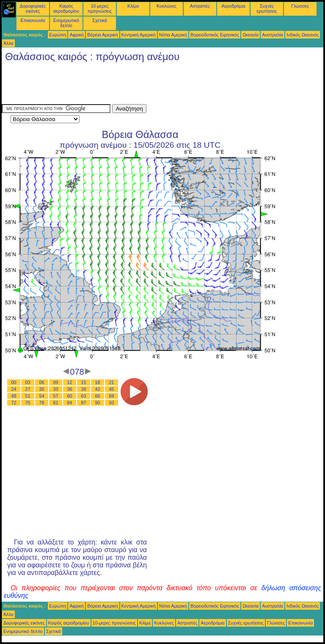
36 (70, 389)
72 (14, 403)
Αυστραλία (273, 35)
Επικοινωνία (33, 20)
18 (98, 382)
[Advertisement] (156, 85)
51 (28, 396)
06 (42, 382)
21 (112, 382)
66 (98, 396)
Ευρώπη (58, 35)
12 (70, 382)
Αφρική (77, 35)
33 (56, 389)
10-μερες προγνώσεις (100, 8)
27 (28, 389)
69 (112, 396)
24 (14, 389)
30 (42, 389)
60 (70, 396)
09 (56, 382)
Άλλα (8, 43)
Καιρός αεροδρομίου (66, 8)
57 (56, 396)
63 (84, 396)
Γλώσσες (300, 6)
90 (98, 403)
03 (28, 382)
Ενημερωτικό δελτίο (66, 23)
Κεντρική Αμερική (139, 35)
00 (14, 382)
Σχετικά (100, 20)
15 (84, 382)
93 (112, 403)
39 (84, 389)
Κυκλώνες (167, 6)
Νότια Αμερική (173, 35)
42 (98, 389)
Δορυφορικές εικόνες (33, 8)
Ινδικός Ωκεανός (303, 35)
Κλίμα (133, 6)
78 (42, 403)
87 (84, 403)
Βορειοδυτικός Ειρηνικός (215, 35)
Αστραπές (200, 6)
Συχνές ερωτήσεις (267, 8)
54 (42, 396)
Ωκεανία (251, 35)
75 (28, 403)
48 (14, 396)
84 (70, 403)
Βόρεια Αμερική (102, 35)
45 (112, 389)
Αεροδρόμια (233, 6)
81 (56, 403)
